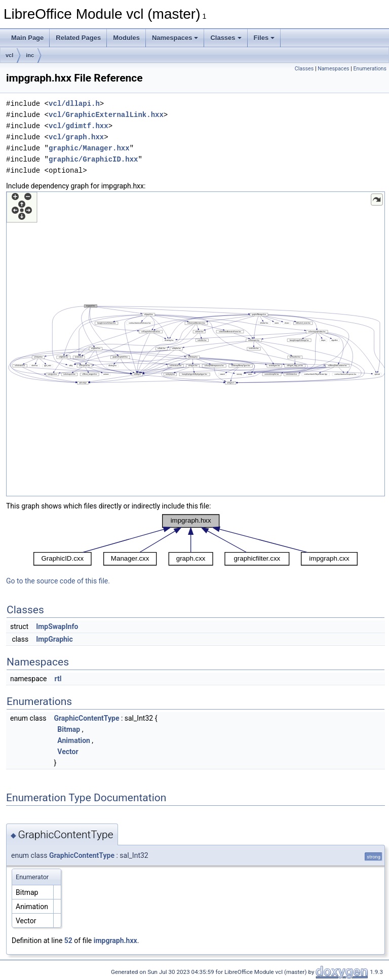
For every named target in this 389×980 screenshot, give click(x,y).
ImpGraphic (54, 639)
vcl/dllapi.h (74, 104)
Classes (226, 38)
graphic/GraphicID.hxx (93, 159)
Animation (74, 740)
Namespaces (175, 38)
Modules (126, 38)
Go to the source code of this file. (58, 581)
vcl (9, 55)
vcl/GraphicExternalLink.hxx (106, 115)
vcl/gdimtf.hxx (79, 126)
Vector (68, 752)
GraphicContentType (86, 718)
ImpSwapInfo (57, 626)
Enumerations (370, 69)
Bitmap (69, 729)
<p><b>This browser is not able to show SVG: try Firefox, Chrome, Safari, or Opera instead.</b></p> (196, 344)
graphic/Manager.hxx (89, 148)
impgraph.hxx (115, 940)
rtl (58, 679)
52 (68, 940)
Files (264, 38)
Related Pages (78, 38)
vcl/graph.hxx (76, 137)
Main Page (27, 38)
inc (30, 55)
